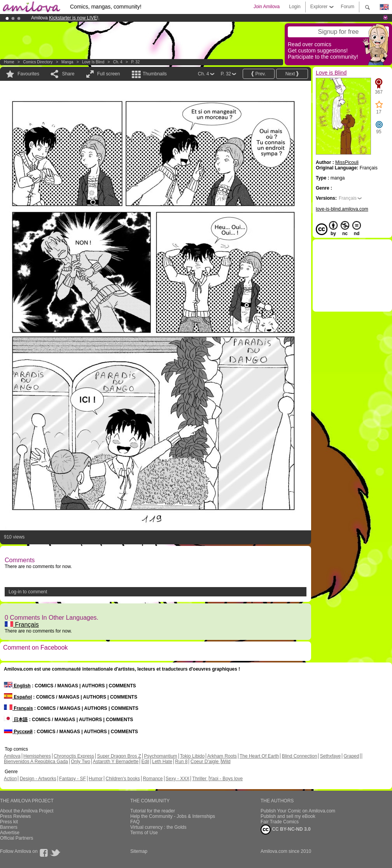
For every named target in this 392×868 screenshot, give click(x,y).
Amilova (12, 756)
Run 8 (181, 762)
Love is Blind (93, 62)
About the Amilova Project (27, 811)
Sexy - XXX (178, 779)
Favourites (28, 74)
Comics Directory (38, 62)
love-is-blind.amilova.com (342, 209)
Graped (351, 756)
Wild (226, 762)
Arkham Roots (222, 756)
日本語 (16, 720)
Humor (96, 779)
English (17, 686)
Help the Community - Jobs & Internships (173, 816)
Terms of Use (144, 833)
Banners (9, 827)
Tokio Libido (192, 756)
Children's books (122, 779)
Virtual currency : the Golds (158, 827)
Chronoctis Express (74, 756)
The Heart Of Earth (259, 756)
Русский (18, 732)
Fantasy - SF (73, 779)
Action (10, 779)
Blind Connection (300, 756)
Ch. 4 (118, 62)
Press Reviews (15, 816)
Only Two (80, 762)
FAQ (135, 822)
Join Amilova (267, 7)
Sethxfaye (330, 756)
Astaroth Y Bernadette (116, 762)
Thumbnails (155, 74)
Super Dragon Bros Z (119, 756)
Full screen (109, 74)
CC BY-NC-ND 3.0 (286, 830)
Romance (153, 779)
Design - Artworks (38, 779)
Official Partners (17, 838)
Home (9, 62)
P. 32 (135, 62)
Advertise (10, 833)
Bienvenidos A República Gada (36, 762)
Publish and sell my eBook (288, 816)
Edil (145, 762)
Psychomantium (160, 756)
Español (18, 697)
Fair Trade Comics (280, 822)
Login (295, 7)
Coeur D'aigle (205, 762)
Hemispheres (37, 756)
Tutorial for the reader (153, 811)
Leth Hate (162, 762)
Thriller (200, 779)
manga (67, 62)
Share (68, 74)
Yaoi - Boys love (226, 779)
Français (22, 625)
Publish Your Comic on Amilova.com (298, 811)
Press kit (9, 822)
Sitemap (139, 851)
